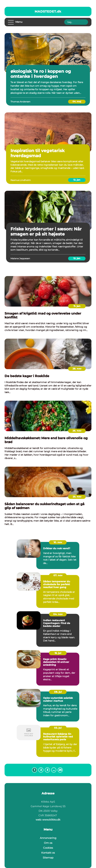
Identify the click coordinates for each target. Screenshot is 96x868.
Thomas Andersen (20, 102)
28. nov (77, 369)
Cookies (48, 848)
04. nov (58, 614)
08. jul (58, 692)
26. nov (77, 431)
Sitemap (48, 858)
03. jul (58, 728)
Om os (48, 843)
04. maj (77, 101)
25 (60, 770)
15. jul (58, 653)
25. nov (77, 497)
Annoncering (48, 838)
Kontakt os (48, 853)
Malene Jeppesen (20, 258)
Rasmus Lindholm (21, 180)
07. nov (58, 575)
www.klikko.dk (51, 820)
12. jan (77, 180)
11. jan (77, 306)
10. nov (58, 542)
